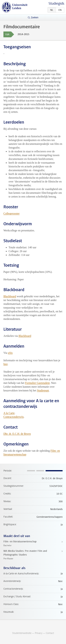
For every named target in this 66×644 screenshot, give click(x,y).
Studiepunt (43, 390)
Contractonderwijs (14, 417)
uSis (10, 353)
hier (5, 364)
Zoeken (35, 18)
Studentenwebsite (22, 633)
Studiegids (56, 4)
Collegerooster (11, 213)
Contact (50, 633)
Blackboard (10, 296)
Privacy (39, 633)
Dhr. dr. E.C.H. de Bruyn (17, 434)
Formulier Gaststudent (37, 383)
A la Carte (9, 413)
